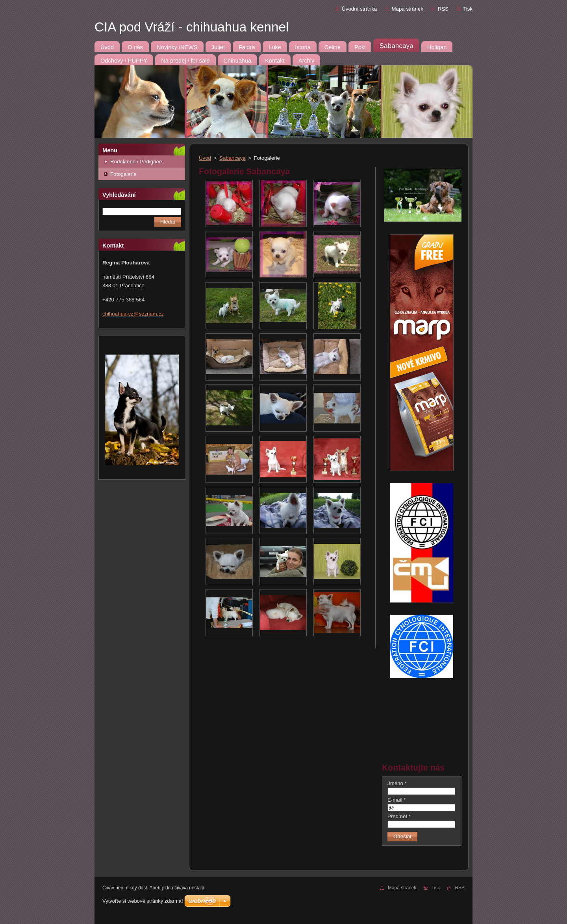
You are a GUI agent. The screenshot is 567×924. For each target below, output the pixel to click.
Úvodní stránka (359, 9)
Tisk (468, 9)
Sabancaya (232, 158)
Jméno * (397, 783)
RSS (443, 9)
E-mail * (397, 800)
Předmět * (399, 816)
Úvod (205, 158)
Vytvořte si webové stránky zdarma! (143, 901)
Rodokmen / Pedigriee (136, 162)
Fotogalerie (123, 174)
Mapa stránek (408, 9)
